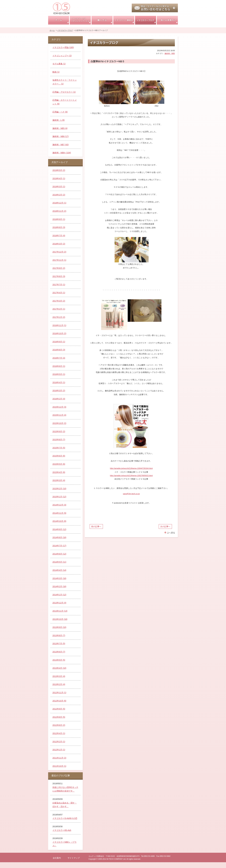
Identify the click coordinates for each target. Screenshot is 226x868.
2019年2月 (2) (59, 195)
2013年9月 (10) (59, 627)
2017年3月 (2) (59, 301)
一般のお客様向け (167, 20)
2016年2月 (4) (59, 399)
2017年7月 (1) (59, 285)
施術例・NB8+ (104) (62, 153)
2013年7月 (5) (59, 644)
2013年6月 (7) (59, 652)
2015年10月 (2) (59, 423)
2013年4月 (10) (59, 668)
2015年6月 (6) (59, 456)
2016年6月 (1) (59, 366)
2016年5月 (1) (59, 374)
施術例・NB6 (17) (61, 136)
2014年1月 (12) (59, 595)
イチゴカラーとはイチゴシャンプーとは (80, 20)
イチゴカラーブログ (146, 20)
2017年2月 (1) (59, 309)
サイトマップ (74, 858)
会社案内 (57, 858)
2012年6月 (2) (59, 725)
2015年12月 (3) (59, 407)
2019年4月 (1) (59, 178)
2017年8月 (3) (59, 276)
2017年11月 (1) (59, 260)
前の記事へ (96, 526)
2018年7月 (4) (59, 236)
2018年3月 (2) (59, 244)
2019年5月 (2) (59, 170)
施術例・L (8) (59, 120)
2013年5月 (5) (59, 660)
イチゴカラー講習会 (124, 20)
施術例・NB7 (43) (61, 145)
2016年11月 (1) (59, 325)
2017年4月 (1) (59, 293)
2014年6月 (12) (59, 554)
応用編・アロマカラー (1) (64, 92)
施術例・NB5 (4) (60, 128)
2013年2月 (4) (59, 684)
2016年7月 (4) (59, 358)
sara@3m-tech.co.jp (131, 494)
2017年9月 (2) (59, 268)
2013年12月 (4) (59, 603)
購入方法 (102, 20)
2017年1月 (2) (59, 317)
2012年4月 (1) (59, 733)
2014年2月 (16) (59, 586)
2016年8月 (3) (59, 350)
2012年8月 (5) (59, 717)
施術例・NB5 (170, 53)
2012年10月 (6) (59, 701)
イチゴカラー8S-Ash (62, 830)
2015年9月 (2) (59, 431)
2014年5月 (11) (59, 562)
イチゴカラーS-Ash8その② (65, 818)
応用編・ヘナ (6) (60, 112)
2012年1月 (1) (59, 750)
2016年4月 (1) (59, 382)
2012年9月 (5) (59, 709)
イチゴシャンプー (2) (62, 56)
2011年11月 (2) (59, 758)
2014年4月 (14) (59, 570)
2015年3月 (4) (59, 480)
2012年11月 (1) (59, 693)
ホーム (59, 20)
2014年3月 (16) (59, 578)
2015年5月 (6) (59, 464)
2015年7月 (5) (59, 448)
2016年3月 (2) (59, 391)
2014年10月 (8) (59, 521)
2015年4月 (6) (59, 472)
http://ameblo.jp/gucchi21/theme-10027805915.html (131, 476)
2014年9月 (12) (59, 529)
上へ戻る (171, 533)
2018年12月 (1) (59, 203)
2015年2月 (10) (59, 489)
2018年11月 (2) (59, 211)
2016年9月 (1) (59, 342)
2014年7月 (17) (59, 546)
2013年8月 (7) (59, 635)
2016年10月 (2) (59, 333)
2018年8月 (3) (59, 227)
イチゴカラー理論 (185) (63, 47)
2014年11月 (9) (59, 513)
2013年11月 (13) (60, 611)
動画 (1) (56, 72)
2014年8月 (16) (59, 537)
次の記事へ (165, 526)
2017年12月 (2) (59, 252)
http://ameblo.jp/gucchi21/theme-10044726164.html (131, 468)
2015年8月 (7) (59, 440)
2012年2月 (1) (59, 742)
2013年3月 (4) (59, 676)
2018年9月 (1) (59, 219)
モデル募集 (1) (59, 64)
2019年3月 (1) (59, 187)
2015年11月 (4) (59, 415)
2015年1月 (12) (59, 497)
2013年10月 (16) (60, 619)
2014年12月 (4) (59, 505)
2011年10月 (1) (59, 766)
